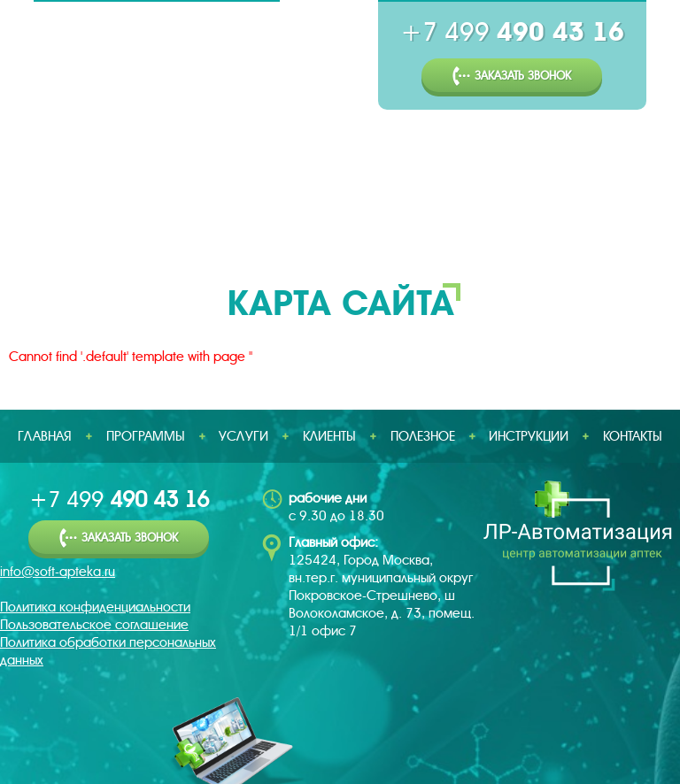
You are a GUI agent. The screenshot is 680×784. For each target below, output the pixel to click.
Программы (160, 217)
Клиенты (371, 217)
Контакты (633, 436)
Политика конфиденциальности (95, 607)
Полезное (479, 217)
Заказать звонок (512, 77)
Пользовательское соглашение (94, 625)
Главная (46, 217)
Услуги (272, 217)
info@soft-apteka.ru (58, 572)
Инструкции (601, 217)
